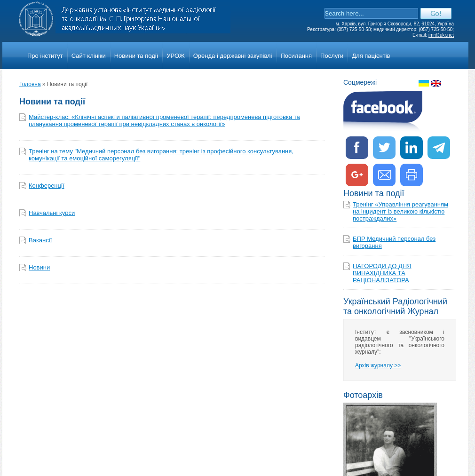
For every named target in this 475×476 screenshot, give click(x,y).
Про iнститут (45, 56)
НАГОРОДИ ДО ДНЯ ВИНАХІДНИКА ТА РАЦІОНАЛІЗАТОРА (382, 273)
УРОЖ (175, 56)
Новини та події (136, 56)
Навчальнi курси (52, 213)
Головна (30, 84)
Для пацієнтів (371, 56)
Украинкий (424, 83)
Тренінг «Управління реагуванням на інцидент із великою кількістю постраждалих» (400, 211)
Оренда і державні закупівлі (233, 56)
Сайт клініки (89, 56)
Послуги (332, 56)
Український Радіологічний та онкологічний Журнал (395, 306)
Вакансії (40, 240)
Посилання (297, 56)
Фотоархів (363, 395)
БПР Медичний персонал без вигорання (394, 242)
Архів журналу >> (378, 365)
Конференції (47, 186)
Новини (39, 267)
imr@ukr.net (441, 35)
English (436, 83)
